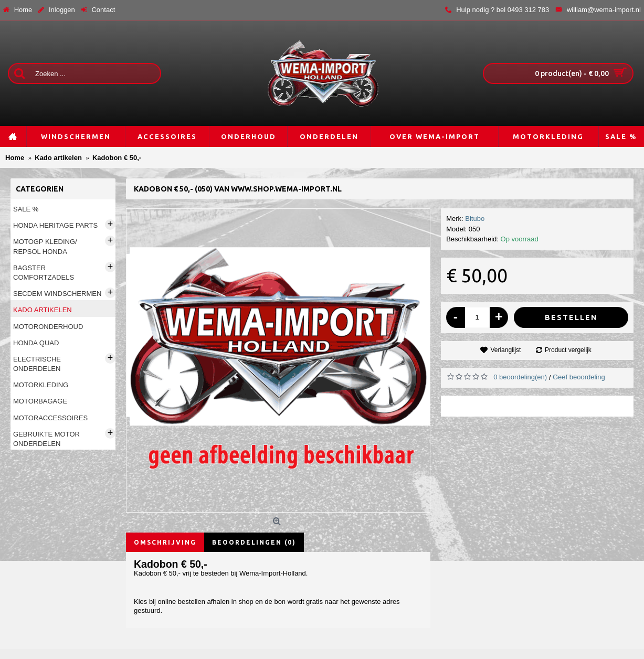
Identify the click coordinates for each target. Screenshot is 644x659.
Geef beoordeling (579, 377)
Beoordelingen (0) (254, 542)
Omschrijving (165, 542)
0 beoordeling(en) (520, 377)
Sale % (26, 209)
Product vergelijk (568, 350)
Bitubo (475, 219)
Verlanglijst (505, 350)
